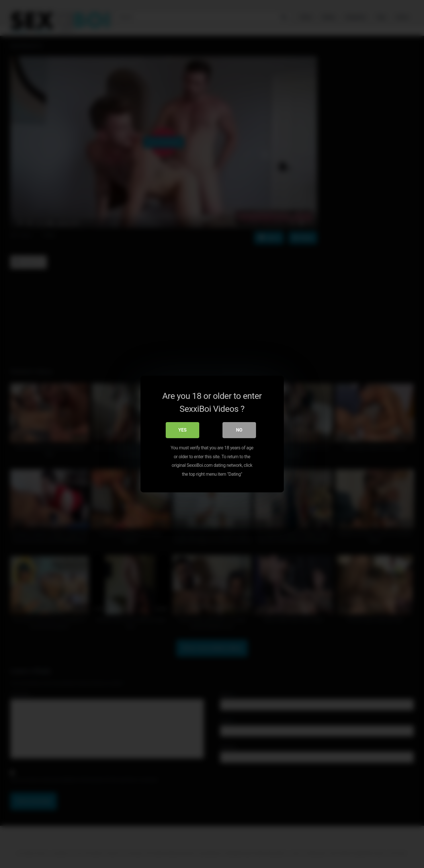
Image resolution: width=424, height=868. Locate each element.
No (239, 430)
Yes (182, 430)
